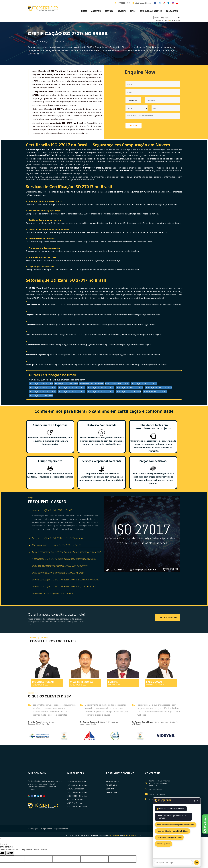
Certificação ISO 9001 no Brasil (144, 383)
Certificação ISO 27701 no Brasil (72, 391)
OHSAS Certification (76, 789)
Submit (134, 125)
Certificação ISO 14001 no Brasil (43, 387)
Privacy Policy (114, 835)
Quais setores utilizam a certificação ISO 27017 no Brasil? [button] (57, 573)
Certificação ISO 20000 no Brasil (72, 387)
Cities (133, 11)
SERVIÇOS (45, 41)
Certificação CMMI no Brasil (41, 383)
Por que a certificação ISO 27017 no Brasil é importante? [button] (56, 538)
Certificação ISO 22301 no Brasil (130, 387)
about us (96, 11)
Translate (174, 20)
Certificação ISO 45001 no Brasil (101, 391)
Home (84, 11)
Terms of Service (130, 835)
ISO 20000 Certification (77, 796)
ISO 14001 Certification (77, 785)
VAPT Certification (75, 803)
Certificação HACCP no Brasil (92, 383)
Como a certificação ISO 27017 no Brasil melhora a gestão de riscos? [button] (62, 587)
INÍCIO (31, 41)
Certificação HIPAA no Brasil (117, 383)
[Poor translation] (10, 853)
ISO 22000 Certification (77, 792)
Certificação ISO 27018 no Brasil (43, 391)
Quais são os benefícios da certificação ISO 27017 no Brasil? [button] (58, 566)
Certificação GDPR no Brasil (66, 383)
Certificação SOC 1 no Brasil (155, 391)
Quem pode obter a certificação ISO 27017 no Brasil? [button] (55, 545)
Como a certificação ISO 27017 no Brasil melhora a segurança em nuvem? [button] (65, 552)
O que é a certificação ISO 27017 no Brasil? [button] (50, 510)
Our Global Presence (151, 11)
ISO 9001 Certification (76, 782)
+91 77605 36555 (124, 3)
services (109, 11)
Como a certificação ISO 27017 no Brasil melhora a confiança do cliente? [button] (64, 580)
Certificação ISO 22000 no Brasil (101, 387)
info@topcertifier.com (142, 3)
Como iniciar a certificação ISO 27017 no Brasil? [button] (52, 594)
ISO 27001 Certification (77, 807)
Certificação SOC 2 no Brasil (41, 395)
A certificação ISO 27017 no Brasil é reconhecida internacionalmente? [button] (62, 559)
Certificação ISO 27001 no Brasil (159, 387)
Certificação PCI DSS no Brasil (128, 391)
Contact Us (172, 11)
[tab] (65, 511)
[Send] (197, 863)
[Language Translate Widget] (167, 18)
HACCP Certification (76, 800)
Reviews (122, 11)
